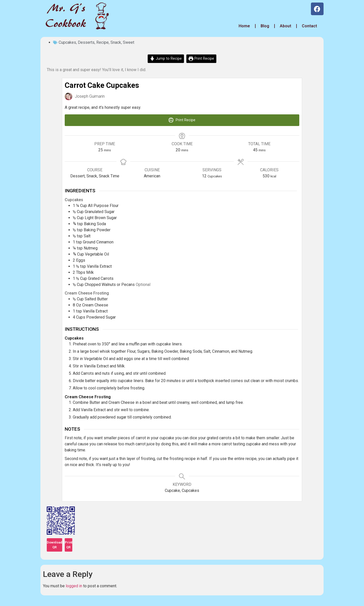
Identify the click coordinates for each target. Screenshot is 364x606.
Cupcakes (67, 42)
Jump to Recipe (166, 59)
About (286, 26)
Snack (116, 42)
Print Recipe (201, 59)
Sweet (129, 42)
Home (244, 26)
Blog (265, 26)
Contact (309, 26)
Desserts (86, 42)
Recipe (103, 42)
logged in (74, 586)
